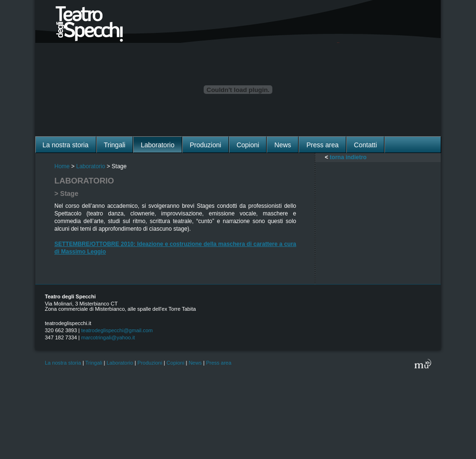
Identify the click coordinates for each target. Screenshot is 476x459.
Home (62, 166)
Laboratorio (91, 166)
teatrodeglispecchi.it (68, 323)
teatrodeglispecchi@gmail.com (117, 330)
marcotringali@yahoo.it (108, 337)
